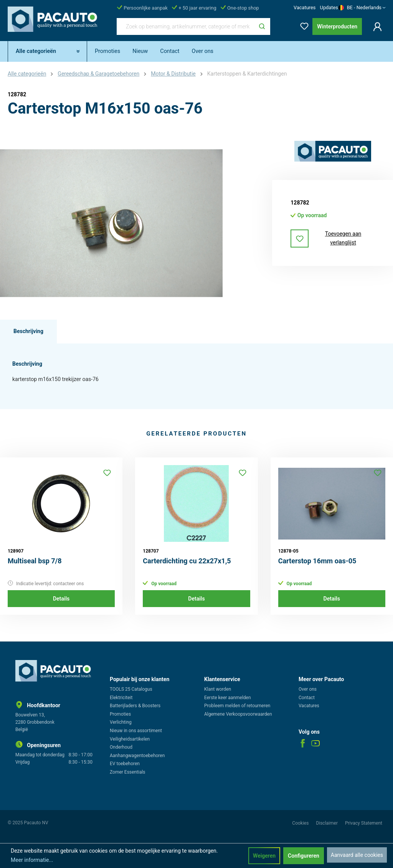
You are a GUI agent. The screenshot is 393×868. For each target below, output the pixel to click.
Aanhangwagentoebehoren (137, 756)
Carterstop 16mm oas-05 (317, 561)
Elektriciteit (121, 698)
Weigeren (264, 856)
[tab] (28, 332)
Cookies (301, 823)
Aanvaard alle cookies (357, 855)
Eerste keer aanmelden (228, 698)
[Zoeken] (262, 26)
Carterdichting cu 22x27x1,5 (187, 561)
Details (61, 599)
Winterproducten (337, 26)
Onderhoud (121, 747)
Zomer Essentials (128, 772)
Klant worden (218, 689)
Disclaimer (327, 823)
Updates (329, 7)
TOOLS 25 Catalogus (131, 689)
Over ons (308, 689)
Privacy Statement (364, 823)
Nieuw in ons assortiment (136, 731)
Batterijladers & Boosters (135, 706)
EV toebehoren (125, 764)
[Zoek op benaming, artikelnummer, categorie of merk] (185, 26)
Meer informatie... (32, 860)
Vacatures (305, 7)
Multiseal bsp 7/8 (35, 561)
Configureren (304, 856)
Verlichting (121, 722)
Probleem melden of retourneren (237, 706)
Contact (307, 698)
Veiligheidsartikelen (130, 739)
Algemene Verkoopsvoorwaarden (238, 714)
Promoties (120, 714)
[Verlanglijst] (302, 25)
